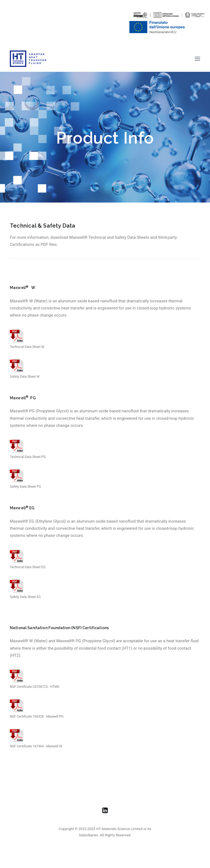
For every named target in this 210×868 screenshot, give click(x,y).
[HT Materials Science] (28, 59)
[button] (197, 59)
